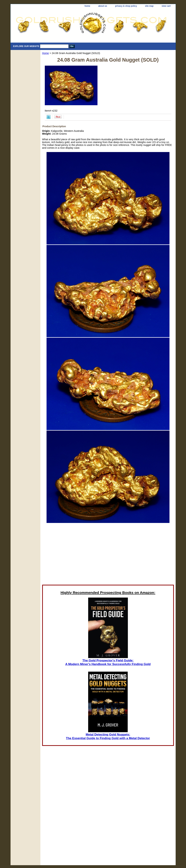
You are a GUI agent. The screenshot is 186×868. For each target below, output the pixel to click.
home (87, 6)
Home (46, 53)
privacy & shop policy (126, 6)
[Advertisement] (108, 554)
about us (103, 6)
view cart (166, 6)
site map (149, 6)
